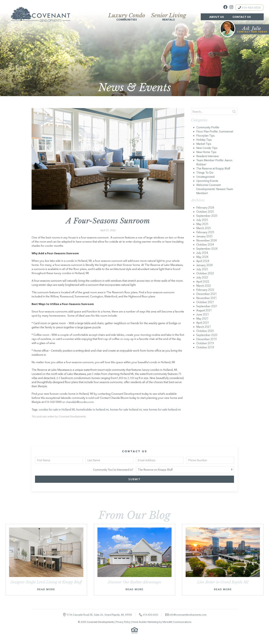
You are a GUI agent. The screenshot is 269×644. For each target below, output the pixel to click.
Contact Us (242, 17)
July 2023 (202, 269)
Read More (46, 589)
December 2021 (206, 294)
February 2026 (205, 207)
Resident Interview (207, 156)
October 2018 (205, 347)
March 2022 (204, 286)
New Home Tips (206, 152)
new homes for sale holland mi (162, 409)
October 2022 (205, 273)
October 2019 (205, 343)
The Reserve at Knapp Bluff (213, 168)
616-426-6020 (249, 8)
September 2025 (207, 216)
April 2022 (203, 281)
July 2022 (202, 277)
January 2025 (204, 236)
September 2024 (207, 249)
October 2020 (205, 331)
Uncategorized (205, 177)
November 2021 (206, 298)
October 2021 (205, 302)
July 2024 (202, 253)
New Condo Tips (207, 148)
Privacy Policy (123, 622)
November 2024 (206, 240)
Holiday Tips (204, 140)
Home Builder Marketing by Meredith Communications (162, 622)
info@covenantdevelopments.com (188, 615)
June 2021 (203, 314)
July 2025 (202, 220)
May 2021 (202, 318)
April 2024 (203, 261)
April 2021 (203, 323)
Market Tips (204, 144)
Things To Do (205, 173)
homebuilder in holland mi (92, 409)
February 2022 (205, 290)
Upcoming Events (207, 181)
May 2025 (202, 224)
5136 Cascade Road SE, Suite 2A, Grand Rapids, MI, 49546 (99, 615)
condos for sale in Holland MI (57, 409)
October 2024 (205, 244)
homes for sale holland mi (126, 409)
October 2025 (205, 212)
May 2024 (202, 257)
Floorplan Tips (205, 136)
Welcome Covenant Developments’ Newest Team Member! (215, 189)
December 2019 (206, 339)
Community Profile (208, 127)
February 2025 (205, 232)
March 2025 (204, 228)
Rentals (169, 17)
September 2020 (207, 335)
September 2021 (207, 306)
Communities (127, 17)
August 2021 (204, 310)
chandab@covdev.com (80, 402)
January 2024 (204, 265)
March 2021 (204, 327)
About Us (217, 17)
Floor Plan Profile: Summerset (215, 131)
